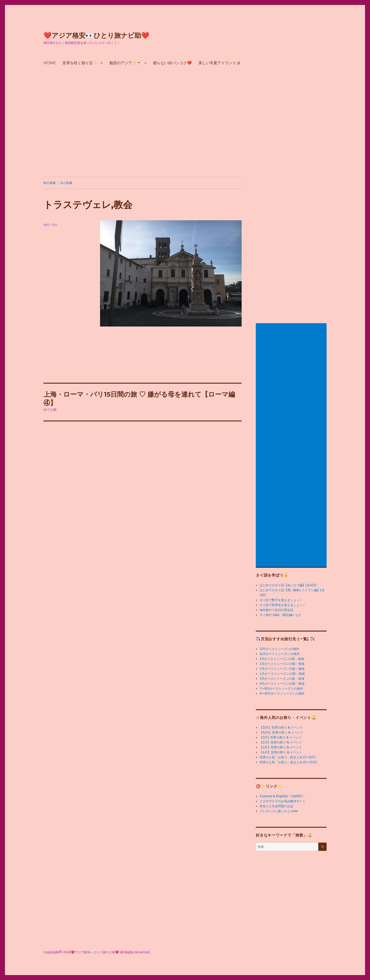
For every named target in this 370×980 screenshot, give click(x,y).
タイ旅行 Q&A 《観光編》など (281, 615)
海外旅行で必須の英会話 (276, 610)
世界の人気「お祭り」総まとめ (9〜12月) (288, 762)
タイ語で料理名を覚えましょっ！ (283, 605)
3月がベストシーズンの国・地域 (282, 669)
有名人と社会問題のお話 (276, 806)
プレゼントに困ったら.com (279, 811)
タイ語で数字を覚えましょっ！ (281, 600)
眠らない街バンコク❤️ (172, 63)
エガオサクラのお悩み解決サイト (283, 801)
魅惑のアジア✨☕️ (125, 63)
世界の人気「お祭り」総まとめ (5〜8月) (287, 757)
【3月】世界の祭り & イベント (281, 747)
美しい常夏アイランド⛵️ (220, 63)
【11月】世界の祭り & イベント (281, 728)
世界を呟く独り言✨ (80, 63)
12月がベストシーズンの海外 (280, 654)
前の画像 (50, 183)
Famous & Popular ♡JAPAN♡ (282, 796)
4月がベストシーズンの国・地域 (282, 674)
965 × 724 (50, 225)
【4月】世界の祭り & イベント (281, 752)
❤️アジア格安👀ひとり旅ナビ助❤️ (96, 35)
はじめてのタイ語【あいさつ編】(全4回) (288, 585)
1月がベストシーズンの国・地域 (282, 659)
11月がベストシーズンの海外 (279, 649)
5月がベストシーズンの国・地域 (282, 679)
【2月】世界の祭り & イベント (281, 742)
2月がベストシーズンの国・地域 (282, 664)
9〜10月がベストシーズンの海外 (282, 694)
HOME (50, 63)
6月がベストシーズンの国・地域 (282, 684)
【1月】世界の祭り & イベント (281, 737)
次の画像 (66, 183)
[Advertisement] (185, 130)
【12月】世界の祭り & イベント (282, 732)
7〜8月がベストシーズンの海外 (281, 689)
